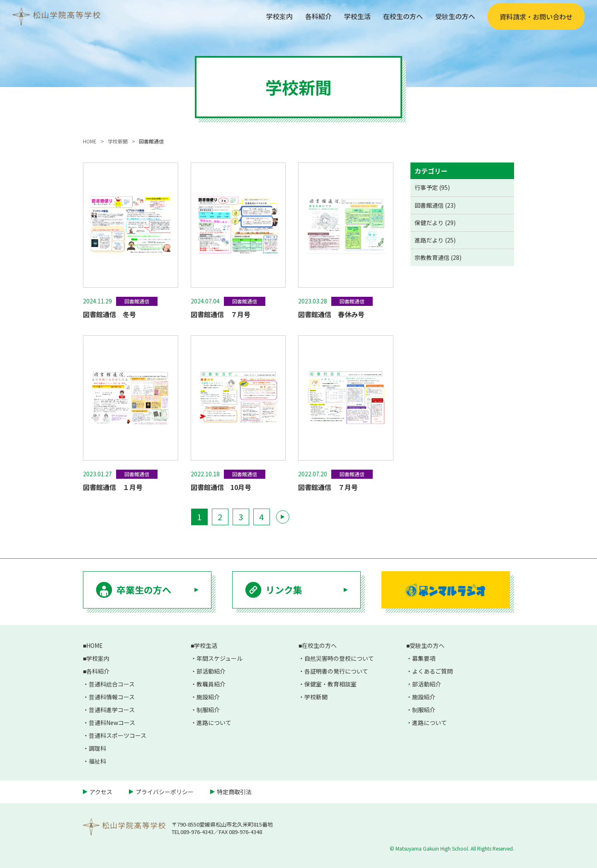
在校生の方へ (403, 16)
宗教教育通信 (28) (438, 257)
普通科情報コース (112, 697)
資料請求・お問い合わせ (536, 17)
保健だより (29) (435, 223)
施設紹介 (208, 697)
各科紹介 (318, 16)
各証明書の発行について (336, 671)
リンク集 (284, 589)
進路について (214, 723)
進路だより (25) (435, 240)
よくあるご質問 (432, 671)
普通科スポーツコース (118, 735)
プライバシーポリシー (165, 792)
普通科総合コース (112, 684)
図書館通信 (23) (435, 205)
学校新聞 (316, 697)
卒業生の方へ (144, 589)
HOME (95, 645)
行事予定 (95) (432, 187)
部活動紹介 (211, 671)
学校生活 (357, 16)
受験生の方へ (455, 16)
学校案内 (279, 16)
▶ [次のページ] (283, 516)
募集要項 (424, 658)
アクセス (101, 792)
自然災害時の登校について (339, 658)
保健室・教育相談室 (330, 684)
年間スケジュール (220, 658)
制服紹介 (208, 710)
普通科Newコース (112, 723)
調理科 (97, 748)
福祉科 (97, 761)
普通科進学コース (112, 710)
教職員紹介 (211, 684)
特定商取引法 (234, 792)
